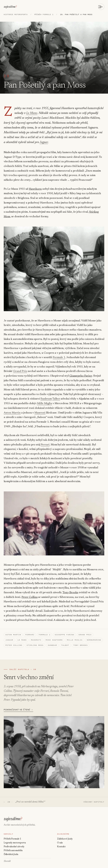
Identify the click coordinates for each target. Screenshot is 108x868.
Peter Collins (30, 593)
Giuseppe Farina (64, 631)
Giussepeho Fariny (81, 372)
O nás (60, 841)
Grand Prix (20, 367)
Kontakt (61, 845)
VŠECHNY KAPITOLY (94, 800)
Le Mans (31, 114)
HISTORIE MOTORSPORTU (16, 15)
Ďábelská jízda (11, 854)
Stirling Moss (35, 642)
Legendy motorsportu (15, 841)
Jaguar (93, 138)
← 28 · (24, 800)
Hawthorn (35, 185)
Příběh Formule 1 (12, 837)
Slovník (7, 860)
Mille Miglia (44, 399)
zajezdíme (10, 7)
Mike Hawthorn (54, 636)
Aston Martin (12, 408)
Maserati (40, 408)
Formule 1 (59, 353)
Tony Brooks (70, 588)
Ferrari (45, 440)
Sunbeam (46, 395)
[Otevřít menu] (101, 7)
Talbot (56, 395)
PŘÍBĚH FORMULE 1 (44, 15)
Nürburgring (94, 636)
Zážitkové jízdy (65, 837)
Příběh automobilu (13, 849)
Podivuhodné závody (14, 845)
